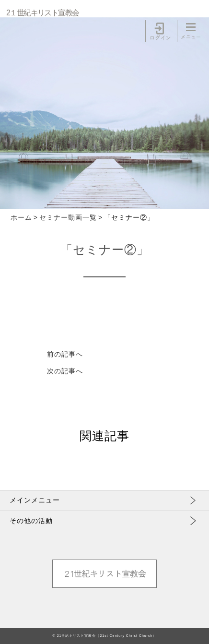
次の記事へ (65, 371)
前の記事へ (65, 354)
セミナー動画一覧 (68, 217)
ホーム (21, 217)
